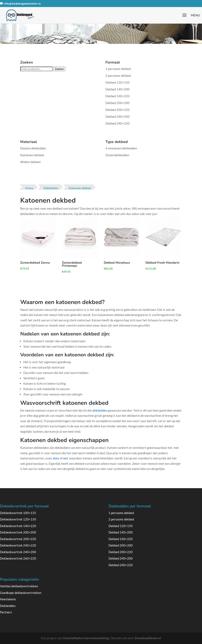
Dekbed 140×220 (118, 96)
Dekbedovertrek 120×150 (18, 519)
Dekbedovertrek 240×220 (18, 545)
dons (56, 458)
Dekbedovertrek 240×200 (18, 552)
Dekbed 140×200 (118, 89)
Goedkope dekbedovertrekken (21, 593)
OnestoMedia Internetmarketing (86, 638)
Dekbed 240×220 (118, 123)
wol (66, 458)
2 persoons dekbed (118, 76)
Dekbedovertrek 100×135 (18, 513)
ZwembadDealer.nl (148, 638)
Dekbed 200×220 (118, 110)
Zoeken (59, 69)
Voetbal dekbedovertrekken (19, 586)
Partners (6, 612)
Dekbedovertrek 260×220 (18, 558)
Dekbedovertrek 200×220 (18, 539)
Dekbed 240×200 (118, 117)
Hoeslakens (8, 599)
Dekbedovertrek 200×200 (18, 532)
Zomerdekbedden (117, 155)
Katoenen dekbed (32, 155)
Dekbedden (8, 606)
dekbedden (100, 410)
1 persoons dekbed (118, 69)
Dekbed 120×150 (118, 82)
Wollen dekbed (30, 162)
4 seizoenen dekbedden (121, 148)
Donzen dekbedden (33, 148)
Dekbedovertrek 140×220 (18, 526)
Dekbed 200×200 (118, 103)
